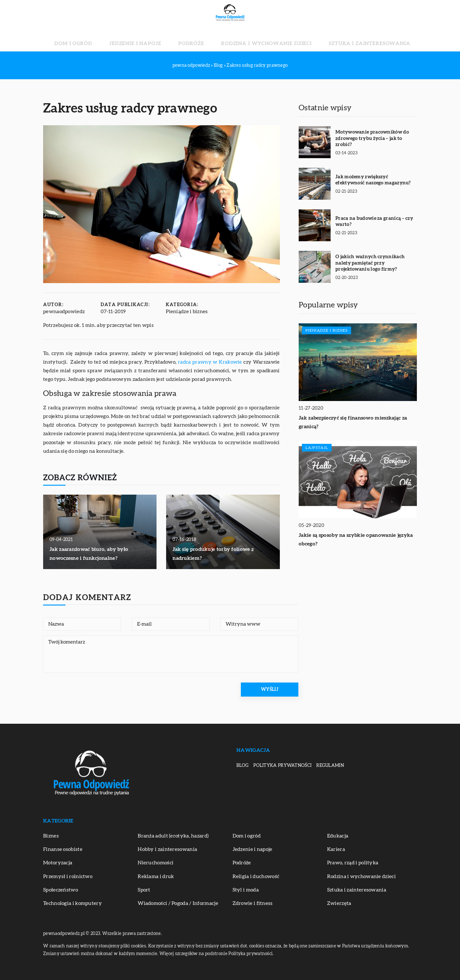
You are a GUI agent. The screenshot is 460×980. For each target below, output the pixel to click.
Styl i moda (246, 890)
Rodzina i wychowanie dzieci (256, 38)
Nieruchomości (156, 863)
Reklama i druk (156, 876)
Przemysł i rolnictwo (68, 876)
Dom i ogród (107, 38)
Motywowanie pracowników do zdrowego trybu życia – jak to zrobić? (372, 138)
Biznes (51, 836)
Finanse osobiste (63, 849)
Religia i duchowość (256, 876)
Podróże (197, 38)
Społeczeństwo (61, 890)
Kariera (336, 849)
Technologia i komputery (73, 903)
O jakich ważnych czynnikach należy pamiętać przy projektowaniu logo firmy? (370, 263)
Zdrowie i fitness (253, 903)
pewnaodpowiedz (64, 312)
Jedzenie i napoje (155, 38)
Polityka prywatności (282, 766)
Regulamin (330, 766)
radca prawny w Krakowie (210, 362)
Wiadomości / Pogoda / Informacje (178, 903)
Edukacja (338, 836)
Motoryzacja (58, 863)
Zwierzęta (339, 903)
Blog (242, 766)
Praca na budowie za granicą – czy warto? (374, 222)
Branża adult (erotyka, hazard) (173, 836)
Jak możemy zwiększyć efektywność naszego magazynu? (373, 180)
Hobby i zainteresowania (167, 849)
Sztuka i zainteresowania (339, 38)
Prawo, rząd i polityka (353, 863)
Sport (144, 890)
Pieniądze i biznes (187, 312)
